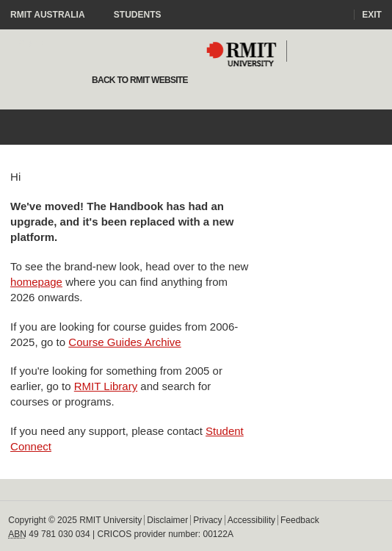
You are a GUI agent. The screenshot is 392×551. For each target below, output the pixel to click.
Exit (372, 15)
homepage (36, 282)
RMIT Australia (55, 15)
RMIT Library (106, 386)
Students (138, 15)
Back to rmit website (138, 80)
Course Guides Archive (124, 342)
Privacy (207, 520)
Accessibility (251, 520)
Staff (32, 44)
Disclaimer (167, 520)
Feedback (300, 520)
